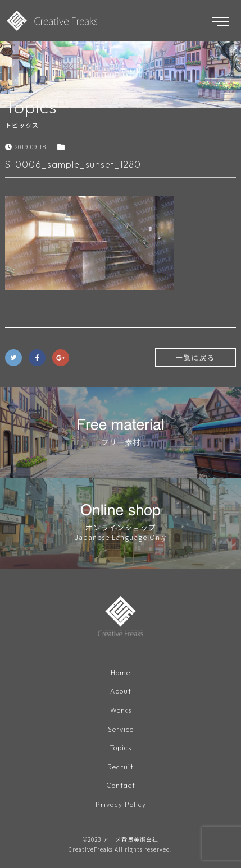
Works (121, 710)
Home (120, 673)
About (121, 691)
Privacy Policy (121, 804)
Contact (121, 785)
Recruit (120, 767)
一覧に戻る (195, 357)
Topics (121, 748)
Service (121, 729)
